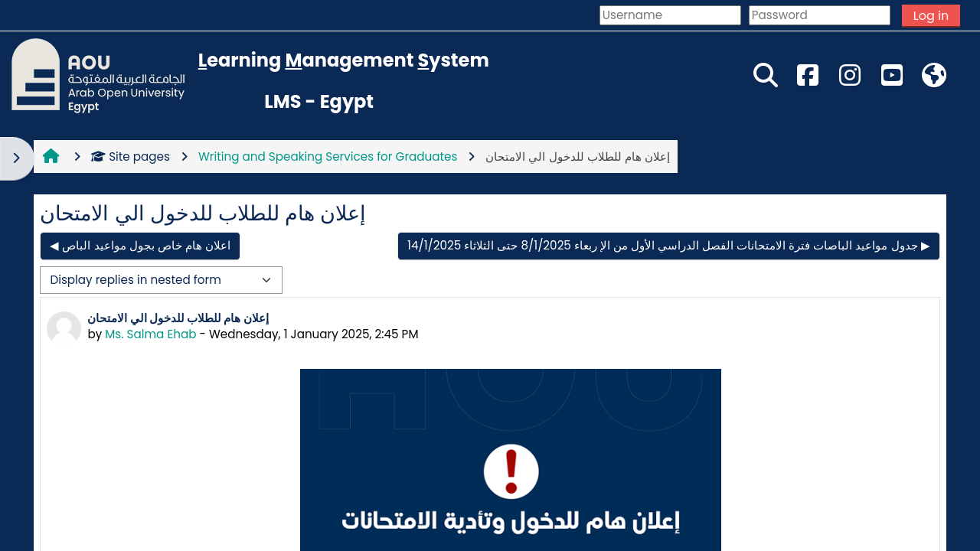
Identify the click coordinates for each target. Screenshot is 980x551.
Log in (931, 16)
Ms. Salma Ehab (150, 334)
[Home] (98, 75)
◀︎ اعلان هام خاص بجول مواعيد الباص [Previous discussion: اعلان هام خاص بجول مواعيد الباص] (140, 245)
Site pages (131, 156)
